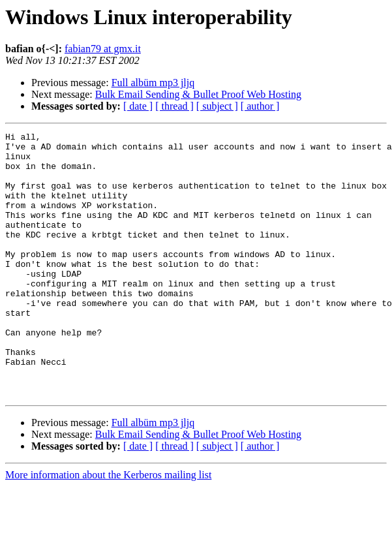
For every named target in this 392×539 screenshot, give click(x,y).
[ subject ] (217, 106)
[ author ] (260, 106)
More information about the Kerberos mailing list (108, 528)
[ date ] (138, 106)
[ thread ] (174, 106)
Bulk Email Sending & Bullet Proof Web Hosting (198, 94)
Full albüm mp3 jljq (153, 83)
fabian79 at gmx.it (103, 49)
